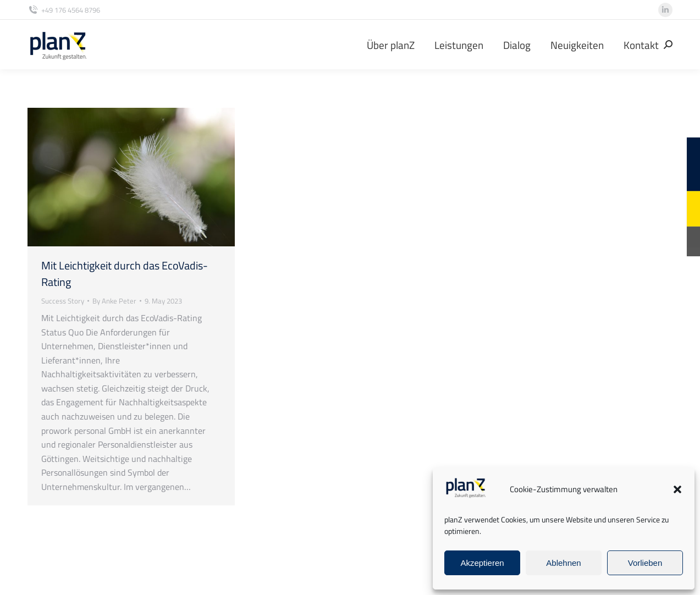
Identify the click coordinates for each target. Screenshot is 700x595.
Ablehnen (563, 563)
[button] (677, 489)
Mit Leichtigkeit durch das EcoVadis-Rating (125, 274)
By (114, 301)
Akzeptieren (482, 563)
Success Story (63, 301)
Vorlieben (645, 563)
